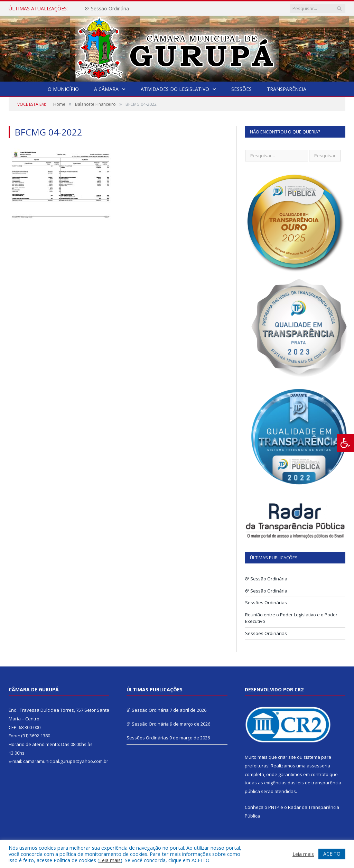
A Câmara (106, 89)
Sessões (241, 89)
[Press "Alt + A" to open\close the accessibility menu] (346, 443)
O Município (63, 89)
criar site (287, 757)
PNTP (274, 807)
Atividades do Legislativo (175, 89)
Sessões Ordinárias (266, 603)
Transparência (287, 89)
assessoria (318, 766)
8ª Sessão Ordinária (107, 9)
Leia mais (110, 860)
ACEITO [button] (332, 854)
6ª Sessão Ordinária (266, 591)
